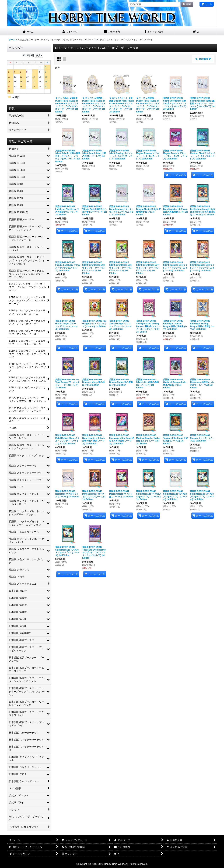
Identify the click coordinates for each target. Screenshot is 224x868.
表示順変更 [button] (203, 59)
